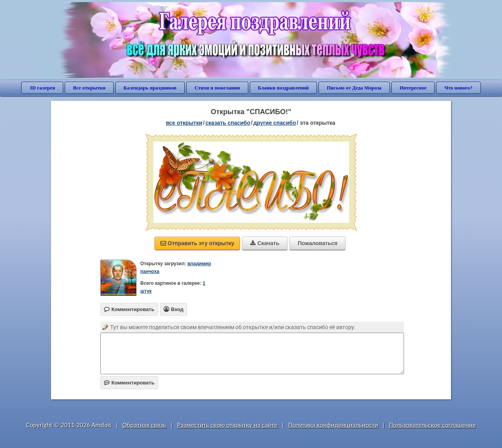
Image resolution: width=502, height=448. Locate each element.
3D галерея (42, 88)
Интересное (413, 88)
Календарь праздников (150, 88)
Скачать (265, 243)
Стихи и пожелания (217, 88)
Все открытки (89, 88)
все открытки (184, 123)
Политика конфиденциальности (333, 425)
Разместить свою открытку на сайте (227, 425)
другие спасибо (275, 123)
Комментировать (129, 383)
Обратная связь (144, 425)
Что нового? (458, 88)
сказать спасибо (228, 123)
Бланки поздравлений (284, 88)
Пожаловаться (317, 243)
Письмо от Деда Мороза (354, 88)
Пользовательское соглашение (432, 425)
